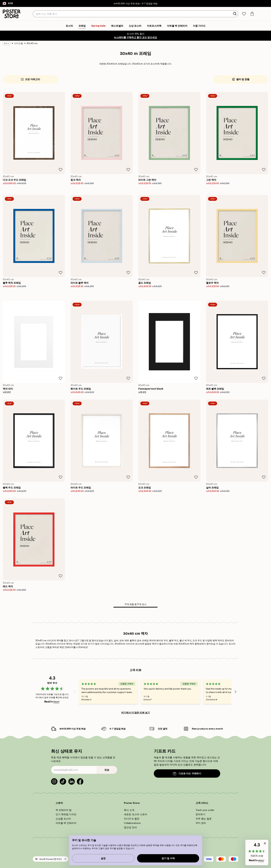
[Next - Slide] (236, 692)
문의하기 (200, 814)
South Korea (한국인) (51, 859)
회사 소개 (129, 810)
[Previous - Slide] (74, 692)
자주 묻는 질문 (204, 819)
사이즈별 (18, 43)
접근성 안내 (130, 827)
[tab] (244, 14)
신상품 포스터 (63, 819)
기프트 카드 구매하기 (187, 774)
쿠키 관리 (201, 823)
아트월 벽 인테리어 (66, 823)
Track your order (205, 810)
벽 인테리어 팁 (64, 810)
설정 (103, 858)
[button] (257, 853)
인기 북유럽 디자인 (66, 814)
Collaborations (132, 823)
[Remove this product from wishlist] (60, 170)
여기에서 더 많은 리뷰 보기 (135, 713)
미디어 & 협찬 (132, 819)
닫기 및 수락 (168, 858)
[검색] (235, 14)
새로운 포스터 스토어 (135, 814)
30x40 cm (32, 43)
